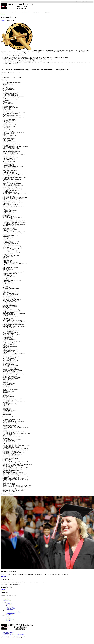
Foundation (3, 20)
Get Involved (15, 12)
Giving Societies (9, 610)
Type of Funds (9, 605)
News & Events (37, 12)
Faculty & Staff (26, 12)
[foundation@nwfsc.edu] (90, 2)
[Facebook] (91, 2)
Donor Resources (7, 600)
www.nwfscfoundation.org (9, 632)
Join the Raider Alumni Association (13, 612)
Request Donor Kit (84, 2)
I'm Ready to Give (4, 577)
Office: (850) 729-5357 (8, 634)
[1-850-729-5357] (89, 2)
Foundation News (9, 618)
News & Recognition (10, 608)
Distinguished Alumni (10, 613)
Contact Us (8, 620)
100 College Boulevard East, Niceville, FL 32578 (14, 635)
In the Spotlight (9, 614)
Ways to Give (4, 12)
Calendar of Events (10, 619)
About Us (47, 12)
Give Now (78, 2)
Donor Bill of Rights (10, 607)
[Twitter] (93, 2)
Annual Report (6, 598)
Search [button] (14, 596)
